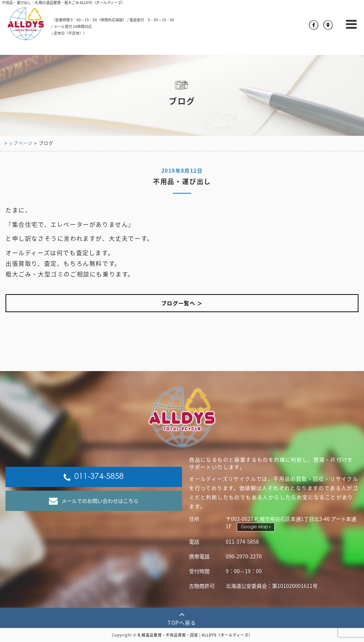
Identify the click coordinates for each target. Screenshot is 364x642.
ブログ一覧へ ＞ (182, 303)
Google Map (256, 527)
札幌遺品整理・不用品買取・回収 (168, 635)
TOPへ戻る (182, 618)
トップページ (18, 143)
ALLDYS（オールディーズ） (227, 635)
